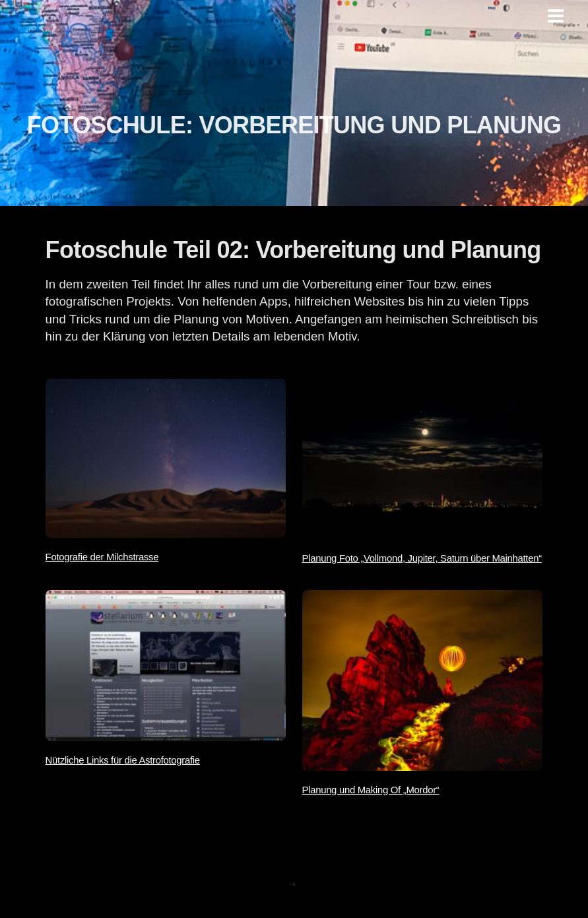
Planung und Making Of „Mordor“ (371, 790)
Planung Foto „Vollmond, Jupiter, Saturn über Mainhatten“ (422, 558)
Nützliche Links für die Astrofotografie (123, 760)
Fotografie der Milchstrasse (102, 557)
